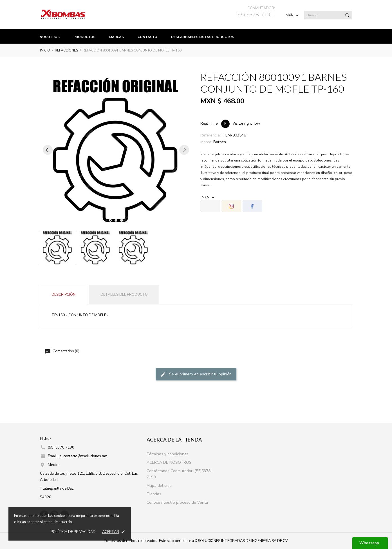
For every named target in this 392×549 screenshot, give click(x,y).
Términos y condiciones (168, 454)
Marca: (206, 142)
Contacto (147, 37)
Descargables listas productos (203, 37)
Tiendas (154, 494)
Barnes (220, 142)
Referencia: (210, 135)
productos (84, 37)
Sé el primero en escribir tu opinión (196, 374)
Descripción (63, 295)
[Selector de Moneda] (293, 15)
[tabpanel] (116, 150)
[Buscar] (328, 15)
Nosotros (50, 37)
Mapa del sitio (159, 486)
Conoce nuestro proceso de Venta (177, 502)
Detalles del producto (124, 295)
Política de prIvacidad (73, 532)
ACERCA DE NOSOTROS (169, 462)
